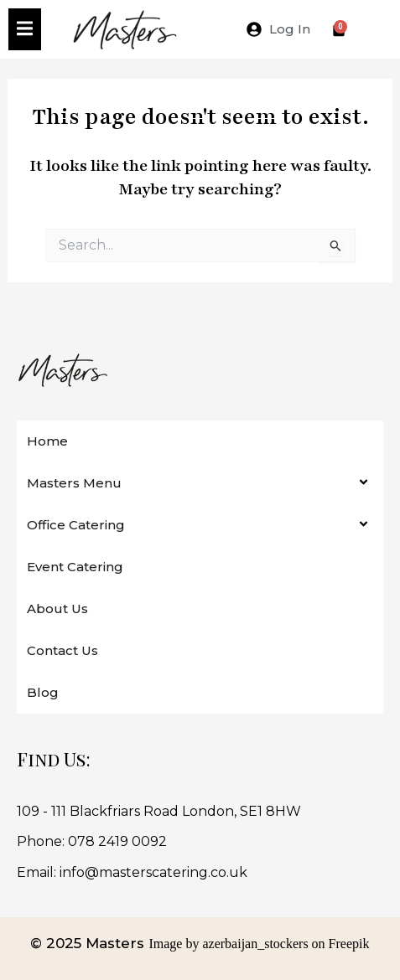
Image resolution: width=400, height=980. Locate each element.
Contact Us (62, 650)
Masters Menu (74, 483)
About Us (57, 609)
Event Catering (75, 567)
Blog (43, 692)
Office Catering (76, 525)
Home (47, 441)
